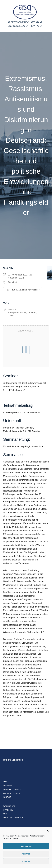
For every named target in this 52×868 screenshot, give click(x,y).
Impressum (8, 810)
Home (6, 782)
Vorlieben (26, 861)
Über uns (7, 786)
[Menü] (48, 16)
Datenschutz (9, 806)
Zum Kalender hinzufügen (23, 290)
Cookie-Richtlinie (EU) (13, 818)
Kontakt (7, 797)
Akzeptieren (26, 846)
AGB (5, 814)
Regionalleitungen (12, 789)
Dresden (12, 310)
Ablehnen (26, 854)
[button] (48, 831)
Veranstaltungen (12, 793)
